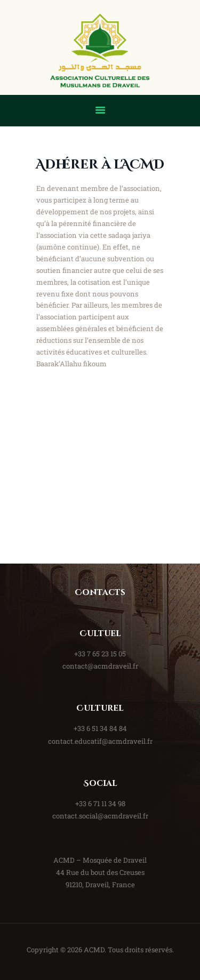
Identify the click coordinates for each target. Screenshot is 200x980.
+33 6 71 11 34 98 (100, 804)
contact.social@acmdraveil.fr (100, 816)
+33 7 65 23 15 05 (100, 654)
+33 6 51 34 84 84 (100, 728)
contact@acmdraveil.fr (100, 666)
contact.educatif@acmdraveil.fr (100, 741)
